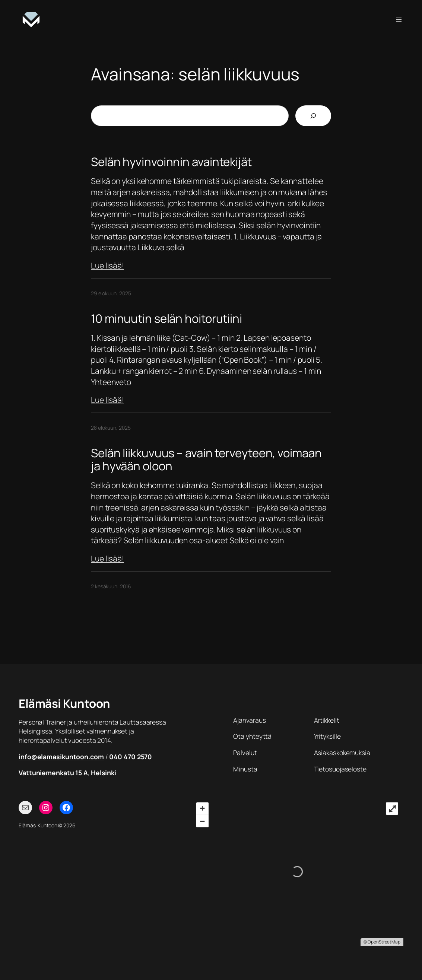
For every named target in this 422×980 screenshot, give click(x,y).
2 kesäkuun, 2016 (111, 586)
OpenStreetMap (384, 942)
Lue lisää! (107, 265)
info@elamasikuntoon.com (61, 757)
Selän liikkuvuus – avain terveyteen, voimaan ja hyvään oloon (206, 459)
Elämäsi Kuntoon (64, 703)
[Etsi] (313, 116)
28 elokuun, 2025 (111, 428)
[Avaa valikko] (399, 19)
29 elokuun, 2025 (111, 293)
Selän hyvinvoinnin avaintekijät (171, 162)
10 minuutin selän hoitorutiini (166, 319)
